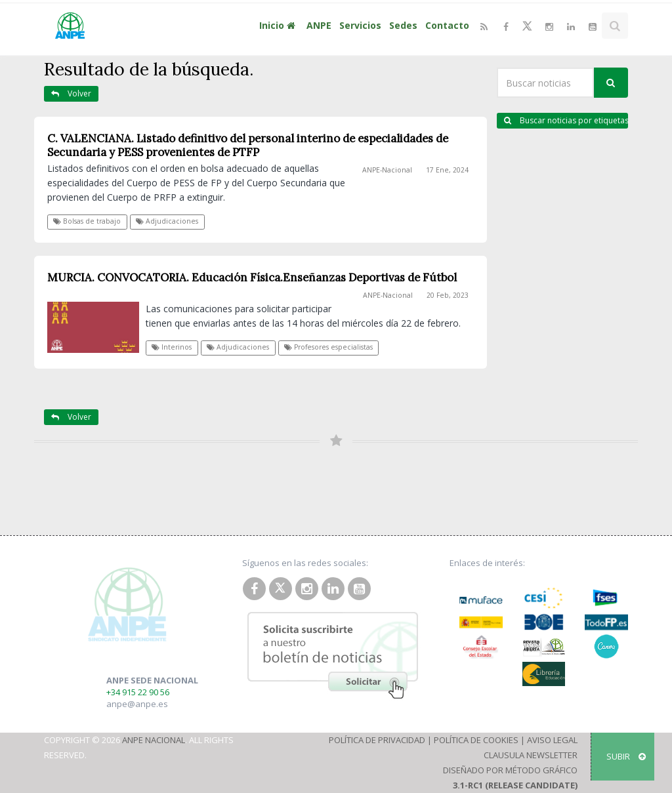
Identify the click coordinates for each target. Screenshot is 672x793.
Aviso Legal (552, 740)
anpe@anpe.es (137, 704)
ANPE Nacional (154, 740)
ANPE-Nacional (387, 170)
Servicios (360, 25)
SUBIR (626, 756)
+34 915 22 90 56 (138, 692)
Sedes (403, 25)
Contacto (447, 25)
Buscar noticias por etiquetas (566, 120)
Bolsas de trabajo (87, 221)
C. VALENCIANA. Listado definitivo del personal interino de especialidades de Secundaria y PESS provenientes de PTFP (248, 145)
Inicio (279, 25)
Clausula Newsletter (531, 755)
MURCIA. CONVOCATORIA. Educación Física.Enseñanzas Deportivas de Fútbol (252, 277)
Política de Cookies (476, 740)
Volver (71, 93)
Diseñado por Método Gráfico (510, 770)
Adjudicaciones (167, 221)
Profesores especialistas (328, 347)
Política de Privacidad (377, 740)
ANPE (319, 25)
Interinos (172, 347)
